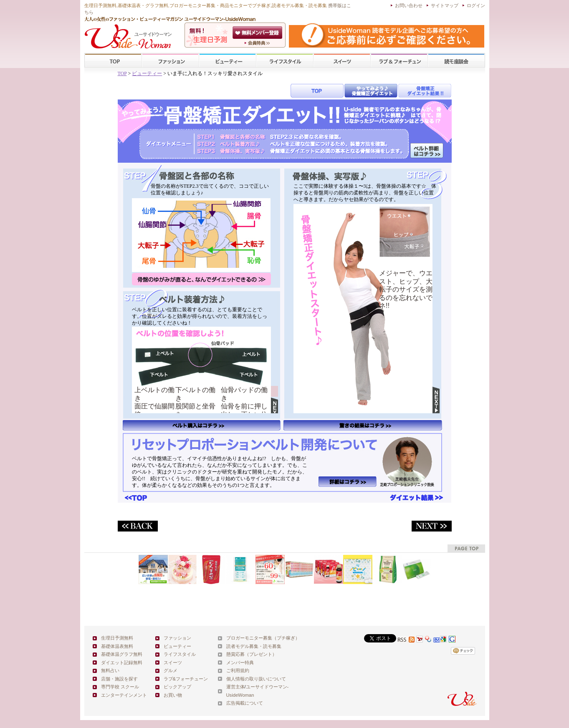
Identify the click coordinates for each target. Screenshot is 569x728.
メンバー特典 (240, 663)
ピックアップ (177, 687)
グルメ (171, 670)
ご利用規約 (238, 670)
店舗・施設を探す (119, 679)
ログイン (476, 5)
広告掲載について (245, 703)
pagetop (466, 548)
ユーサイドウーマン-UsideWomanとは (258, 43)
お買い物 (173, 695)
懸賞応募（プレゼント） (252, 654)
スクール (456, 61)
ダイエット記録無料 (122, 663)
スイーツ (342, 61)
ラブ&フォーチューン (399, 61)
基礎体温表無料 (117, 646)
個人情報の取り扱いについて (256, 679)
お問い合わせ (409, 5)
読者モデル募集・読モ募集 (254, 646)
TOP (113, 61)
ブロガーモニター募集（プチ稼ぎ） (263, 638)
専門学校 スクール (120, 687)
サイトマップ (445, 5)
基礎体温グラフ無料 (122, 654)
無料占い (110, 670)
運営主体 (235, 687)
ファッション (170, 61)
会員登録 (258, 33)
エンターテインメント (124, 695)
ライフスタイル (285, 61)
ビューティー (228, 61)
